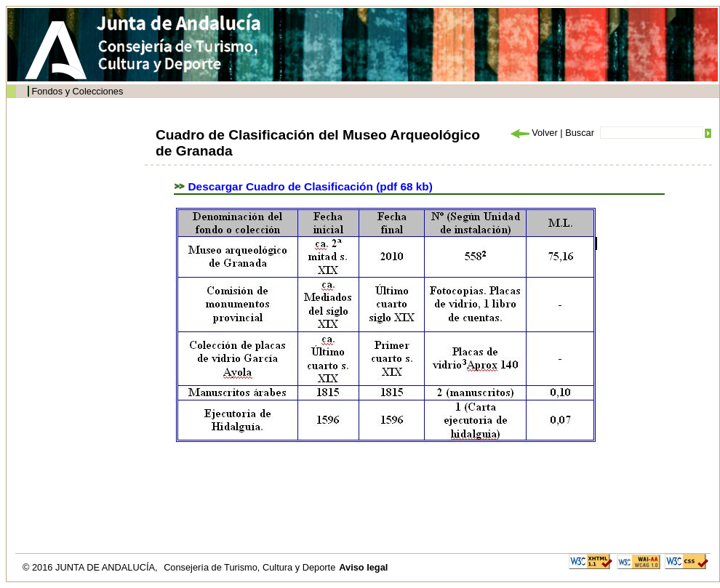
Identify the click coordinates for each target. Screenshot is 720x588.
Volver (533, 133)
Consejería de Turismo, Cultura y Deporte (249, 567)
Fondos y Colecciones (77, 91)
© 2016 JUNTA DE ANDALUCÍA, (91, 567)
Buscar (580, 133)
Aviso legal (363, 567)
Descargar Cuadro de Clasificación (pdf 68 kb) (311, 186)
